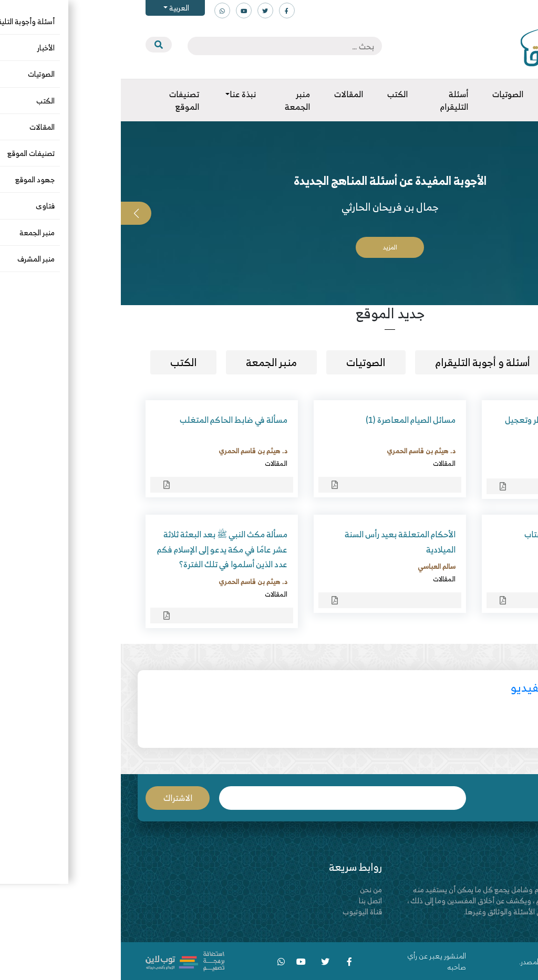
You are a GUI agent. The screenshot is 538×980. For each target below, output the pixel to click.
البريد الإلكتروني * (222, 798)
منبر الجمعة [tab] (151, 362)
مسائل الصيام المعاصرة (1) (290, 420)
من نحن (250, 889)
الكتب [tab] (63, 362)
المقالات (492, 465)
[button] (523, 213)
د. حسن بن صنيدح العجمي (466, 566)
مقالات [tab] (474, 362)
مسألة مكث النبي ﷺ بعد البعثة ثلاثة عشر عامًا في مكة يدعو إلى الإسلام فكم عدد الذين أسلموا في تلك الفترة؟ (101, 549)
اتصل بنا (250, 900)
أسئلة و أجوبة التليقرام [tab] (362, 362)
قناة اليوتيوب (241, 911)
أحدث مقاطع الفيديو (438, 687)
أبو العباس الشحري (476, 452)
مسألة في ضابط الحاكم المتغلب (113, 420)
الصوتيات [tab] (245, 362)
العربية (58, 8)
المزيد (269, 247)
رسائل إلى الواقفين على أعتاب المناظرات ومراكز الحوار (453, 542)
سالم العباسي (316, 566)
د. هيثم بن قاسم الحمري (300, 451)
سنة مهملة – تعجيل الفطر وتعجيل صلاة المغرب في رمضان (443, 427)
